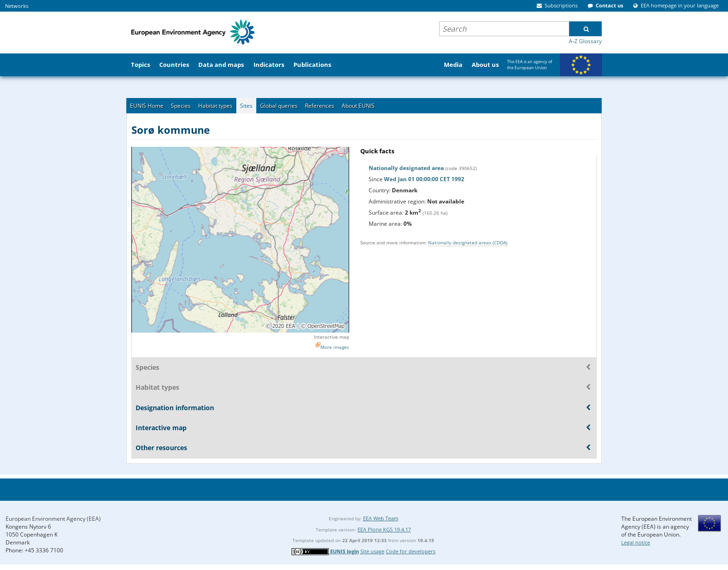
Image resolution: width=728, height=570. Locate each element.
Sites (246, 106)
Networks (17, 6)
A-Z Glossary (585, 41)
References (320, 106)
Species (181, 106)
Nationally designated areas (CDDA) (468, 242)
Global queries (279, 106)
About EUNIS (358, 106)
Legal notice (636, 542)
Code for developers (411, 551)
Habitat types (215, 106)
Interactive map (331, 337)
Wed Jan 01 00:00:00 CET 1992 (424, 179)
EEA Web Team (381, 518)
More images (335, 347)
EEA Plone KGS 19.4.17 (384, 529)
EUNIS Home (147, 106)
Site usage (372, 551)
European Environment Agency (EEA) (53, 519)
